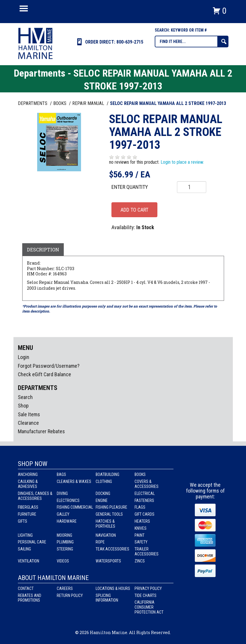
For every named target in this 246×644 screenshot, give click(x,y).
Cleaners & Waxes (74, 481)
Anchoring (28, 474)
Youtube (216, 471)
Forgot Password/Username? (49, 366)
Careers (65, 588)
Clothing (104, 481)
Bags (61, 474)
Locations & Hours (113, 588)
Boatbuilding (107, 474)
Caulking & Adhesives (28, 484)
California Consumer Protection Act (149, 607)
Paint (140, 535)
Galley (63, 514)
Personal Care (32, 542)
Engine (102, 500)
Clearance (28, 423)
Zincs (140, 561)
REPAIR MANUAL (89, 103)
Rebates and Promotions (30, 598)
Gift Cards (144, 514)
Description (43, 250)
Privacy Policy (148, 588)
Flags (140, 507)
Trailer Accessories (147, 551)
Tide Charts (146, 595)
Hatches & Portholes (105, 524)
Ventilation (29, 561)
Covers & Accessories (147, 484)
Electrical (145, 493)
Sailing (24, 549)
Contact (26, 588)
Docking (103, 493)
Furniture (27, 514)
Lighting (25, 535)
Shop (23, 406)
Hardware (67, 521)
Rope (100, 542)
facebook (195, 471)
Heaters (142, 521)
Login (24, 357)
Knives (141, 528)
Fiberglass (28, 507)
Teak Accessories (112, 549)
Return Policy (70, 595)
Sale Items (29, 414)
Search (25, 397)
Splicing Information (107, 598)
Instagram (206, 471)
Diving (62, 493)
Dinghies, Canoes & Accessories (35, 496)
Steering (65, 549)
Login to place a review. (182, 162)
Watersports (108, 561)
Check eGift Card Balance (44, 374)
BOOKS (60, 103)
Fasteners (144, 500)
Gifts (23, 521)
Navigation (106, 535)
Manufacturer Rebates (41, 431)
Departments (33, 103)
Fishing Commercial (75, 507)
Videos (63, 561)
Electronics (68, 500)
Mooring (64, 535)
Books (140, 474)
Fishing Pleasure (111, 507)
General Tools (109, 514)
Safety (141, 542)
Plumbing (65, 542)
